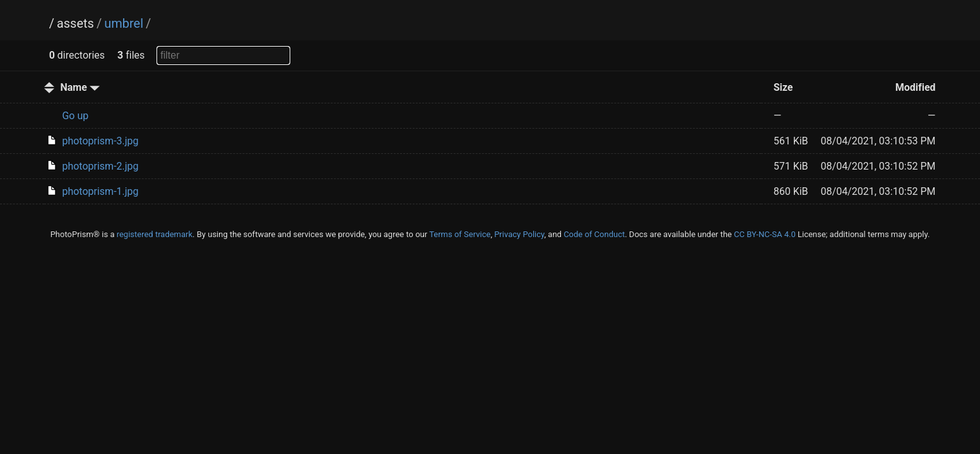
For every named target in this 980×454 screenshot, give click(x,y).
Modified (916, 87)
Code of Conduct (594, 234)
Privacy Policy (519, 234)
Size (783, 87)
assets (75, 23)
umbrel (124, 23)
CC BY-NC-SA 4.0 (765, 234)
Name (80, 87)
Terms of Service (460, 234)
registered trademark (155, 234)
